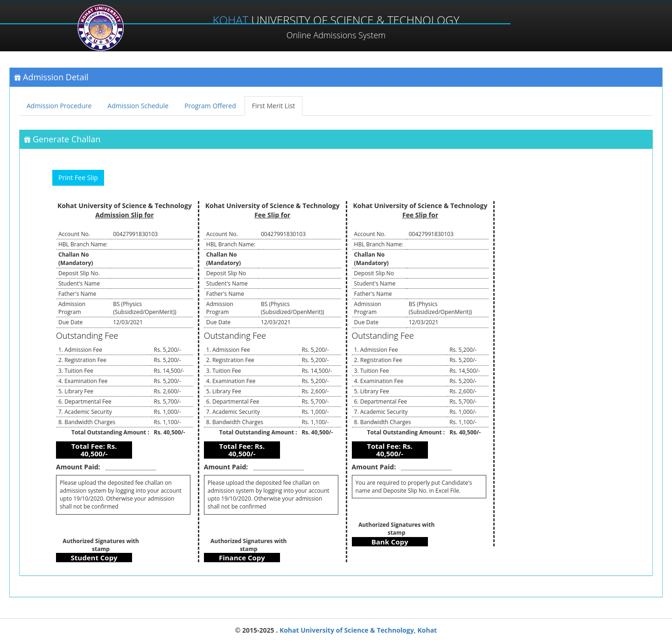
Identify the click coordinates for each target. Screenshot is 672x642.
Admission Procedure (59, 106)
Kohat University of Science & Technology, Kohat (357, 630)
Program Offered (210, 106)
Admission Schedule (138, 106)
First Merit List (274, 106)
